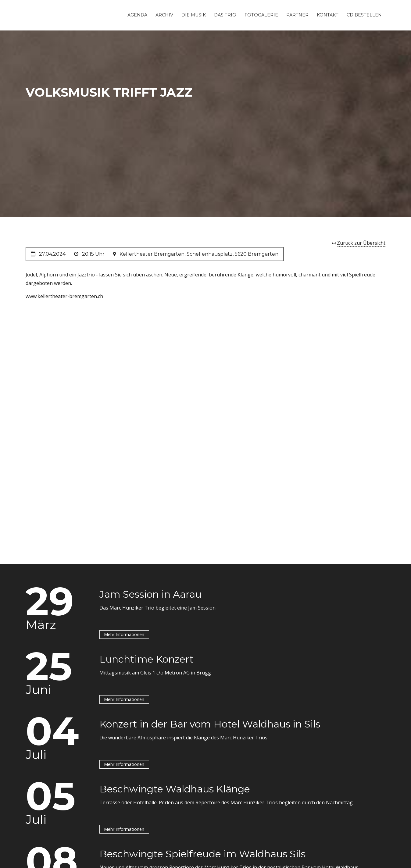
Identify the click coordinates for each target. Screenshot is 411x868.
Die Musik (194, 15)
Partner (297, 15)
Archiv (164, 15)
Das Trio (225, 15)
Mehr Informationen (124, 634)
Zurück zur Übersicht (361, 243)
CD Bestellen (364, 15)
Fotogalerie (261, 15)
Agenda (137, 15)
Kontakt (328, 15)
